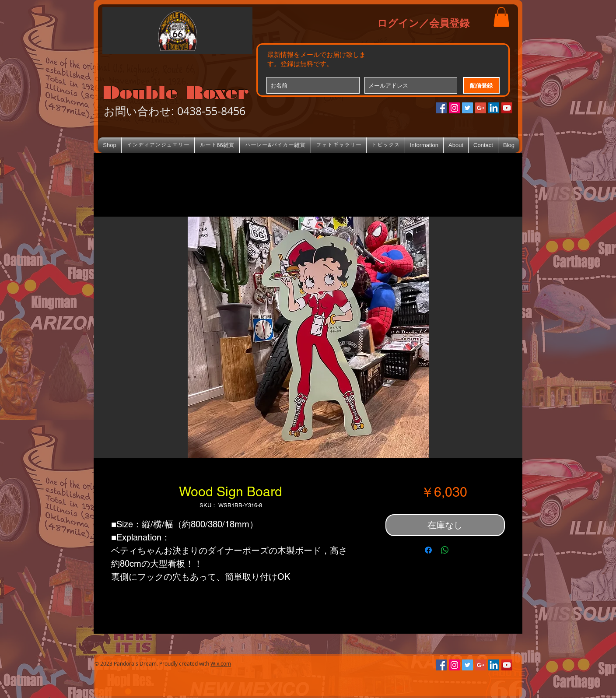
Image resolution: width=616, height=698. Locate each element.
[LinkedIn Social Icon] (494, 108)
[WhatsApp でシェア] (445, 550)
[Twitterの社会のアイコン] (467, 108)
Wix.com (221, 663)
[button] (501, 17)
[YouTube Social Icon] (507, 108)
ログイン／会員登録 (423, 23)
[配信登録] (481, 85)
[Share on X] (462, 550)
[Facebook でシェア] (428, 550)
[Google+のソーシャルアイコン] (481, 108)
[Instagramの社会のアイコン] (454, 108)
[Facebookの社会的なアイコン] (441, 108)
